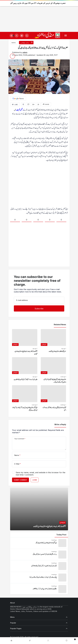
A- (39, 104)
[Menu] (66, 36)
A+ (33, 104)
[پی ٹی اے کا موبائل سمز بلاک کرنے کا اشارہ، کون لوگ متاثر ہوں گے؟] (39, 578)
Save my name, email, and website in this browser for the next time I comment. (40, 474)
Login (35, 480)
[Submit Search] (27, 36)
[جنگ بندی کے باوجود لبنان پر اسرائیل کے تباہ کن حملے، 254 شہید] (39, 566)
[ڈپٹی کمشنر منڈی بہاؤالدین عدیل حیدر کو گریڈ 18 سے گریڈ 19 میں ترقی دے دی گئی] (25, 398)
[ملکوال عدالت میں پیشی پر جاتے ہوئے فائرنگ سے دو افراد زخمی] (53, 398)
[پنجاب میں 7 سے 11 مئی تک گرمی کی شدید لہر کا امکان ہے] (25, 370)
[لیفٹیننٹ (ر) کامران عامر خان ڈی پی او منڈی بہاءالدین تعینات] (25, 342)
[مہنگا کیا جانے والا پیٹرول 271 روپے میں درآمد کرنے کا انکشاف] (39, 589)
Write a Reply (60, 424)
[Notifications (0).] (12, 36)
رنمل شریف (20, 110)
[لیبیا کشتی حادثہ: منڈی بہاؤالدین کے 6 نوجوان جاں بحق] (39, 543)
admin (25, 52)
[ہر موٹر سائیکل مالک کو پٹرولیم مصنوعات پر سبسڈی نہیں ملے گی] (39, 555)
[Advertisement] (39, 16)
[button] (22, 36)
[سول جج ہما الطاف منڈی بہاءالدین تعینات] (53, 342)
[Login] (17, 36)
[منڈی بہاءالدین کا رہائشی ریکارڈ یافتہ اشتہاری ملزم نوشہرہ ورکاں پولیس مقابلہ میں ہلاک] (53, 370)
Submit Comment (20, 480)
